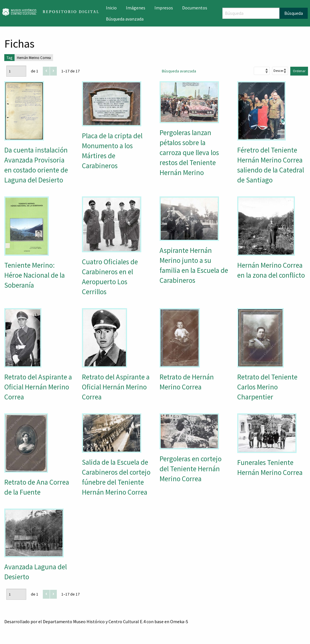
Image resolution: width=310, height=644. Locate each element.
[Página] (16, 71)
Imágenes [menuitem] (136, 8)
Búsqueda (294, 13)
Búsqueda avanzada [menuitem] (125, 19)
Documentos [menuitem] (195, 8)
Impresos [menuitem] (164, 8)
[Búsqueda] (251, 13)
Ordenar (299, 71)
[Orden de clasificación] (280, 71)
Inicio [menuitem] (111, 8)
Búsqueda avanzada (179, 71)
